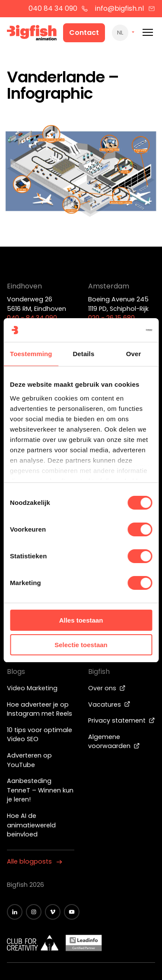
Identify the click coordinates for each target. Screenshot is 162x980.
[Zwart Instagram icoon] (34, 912)
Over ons (107, 688)
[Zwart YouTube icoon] (72, 912)
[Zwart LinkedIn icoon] (15, 912)
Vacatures (109, 704)
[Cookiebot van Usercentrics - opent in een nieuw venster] (115, 330)
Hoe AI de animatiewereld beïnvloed (31, 825)
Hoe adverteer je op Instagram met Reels (40, 709)
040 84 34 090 (59, 8)
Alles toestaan (81, 620)
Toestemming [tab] (31, 354)
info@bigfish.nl (125, 8)
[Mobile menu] (148, 33)
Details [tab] (83, 354)
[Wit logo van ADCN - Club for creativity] (33, 943)
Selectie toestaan (81, 645)
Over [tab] (134, 354)
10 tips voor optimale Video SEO (40, 735)
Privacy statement (122, 720)
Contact (84, 33)
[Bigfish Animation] (32, 34)
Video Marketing (32, 688)
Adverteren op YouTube (29, 760)
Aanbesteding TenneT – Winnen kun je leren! (40, 790)
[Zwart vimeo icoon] (53, 912)
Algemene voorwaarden (114, 742)
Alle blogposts (35, 861)
